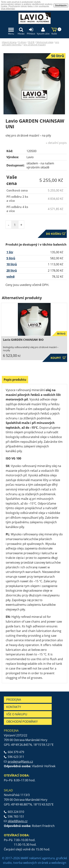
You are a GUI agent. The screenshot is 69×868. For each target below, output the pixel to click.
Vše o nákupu (17, 714)
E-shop (22, 42)
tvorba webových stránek (31, 863)
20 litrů (12, 271)
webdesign (59, 863)
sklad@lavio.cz (18, 821)
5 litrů (11, 258)
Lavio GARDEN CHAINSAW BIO (23, 340)
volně (10, 277)
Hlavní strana (9, 42)
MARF (24, 858)
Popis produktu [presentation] (15, 380)
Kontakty (14, 707)
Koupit (58, 358)
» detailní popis (56, 143)
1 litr (10, 252)
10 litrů (12, 264)
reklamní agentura (42, 858)
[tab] (15, 380)
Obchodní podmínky (22, 722)
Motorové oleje (45, 42)
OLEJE (31, 42)
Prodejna (14, 700)
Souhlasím (61, 5)
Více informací (8, 9)
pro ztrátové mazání (35, 45)
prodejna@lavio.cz (20, 762)
